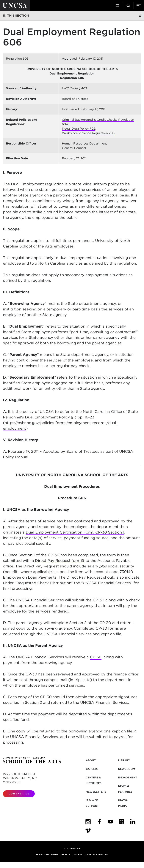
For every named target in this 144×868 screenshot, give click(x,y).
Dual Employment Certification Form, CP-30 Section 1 (75, 532)
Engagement (128, 777)
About (91, 760)
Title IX (78, 854)
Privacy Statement (47, 854)
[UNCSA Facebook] (99, 822)
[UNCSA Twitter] (122, 822)
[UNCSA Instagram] (88, 822)
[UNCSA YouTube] (110, 822)
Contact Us (19, 794)
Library (124, 760)
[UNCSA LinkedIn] (133, 822)
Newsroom (127, 769)
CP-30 (96, 657)
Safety (66, 854)
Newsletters (96, 792)
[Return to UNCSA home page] (15, 6)
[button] (118, 6)
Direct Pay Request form (60, 561)
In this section (16, 16)
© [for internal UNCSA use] (65, 848)
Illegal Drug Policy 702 (79, 129)
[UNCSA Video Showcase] (88, 831)
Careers (92, 769)
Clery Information (97, 854)
